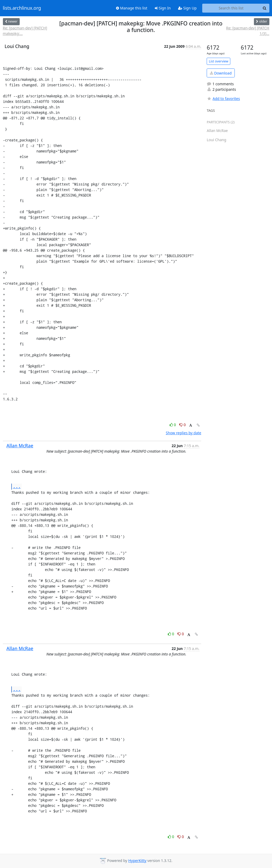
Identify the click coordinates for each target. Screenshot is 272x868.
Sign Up (187, 8)
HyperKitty (137, 861)
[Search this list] (231, 8)
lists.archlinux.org (22, 8)
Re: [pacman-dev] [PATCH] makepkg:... (25, 31)
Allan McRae (20, 446)
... (17, 486)
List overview (218, 61)
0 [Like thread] (173, 425)
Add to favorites (223, 99)
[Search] (265, 8)
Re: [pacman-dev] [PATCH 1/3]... (248, 31)
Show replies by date (183, 433)
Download (221, 73)
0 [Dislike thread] (183, 425)
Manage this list (132, 8)
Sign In (163, 8)
